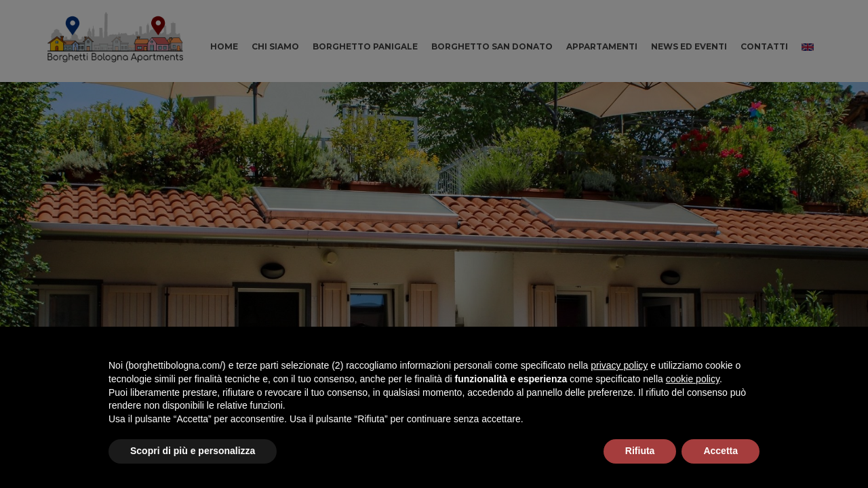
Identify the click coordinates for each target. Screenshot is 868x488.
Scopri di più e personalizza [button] (193, 451)
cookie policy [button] (693, 379)
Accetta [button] (721, 451)
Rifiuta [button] (640, 451)
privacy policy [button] (619, 365)
